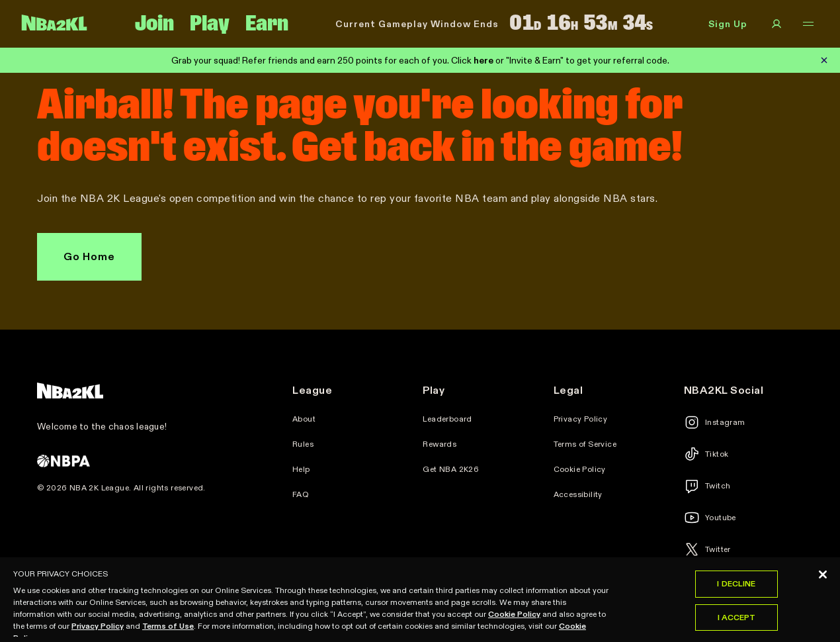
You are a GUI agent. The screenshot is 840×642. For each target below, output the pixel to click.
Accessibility (578, 494)
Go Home (89, 256)
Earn (267, 24)
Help (301, 469)
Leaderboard (447, 419)
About (304, 419)
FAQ (301, 494)
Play (210, 24)
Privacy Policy (581, 419)
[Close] (823, 582)
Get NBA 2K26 (451, 469)
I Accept (737, 625)
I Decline (736, 591)
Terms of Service (585, 444)
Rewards (440, 444)
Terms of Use (168, 634)
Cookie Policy (580, 469)
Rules (303, 444)
